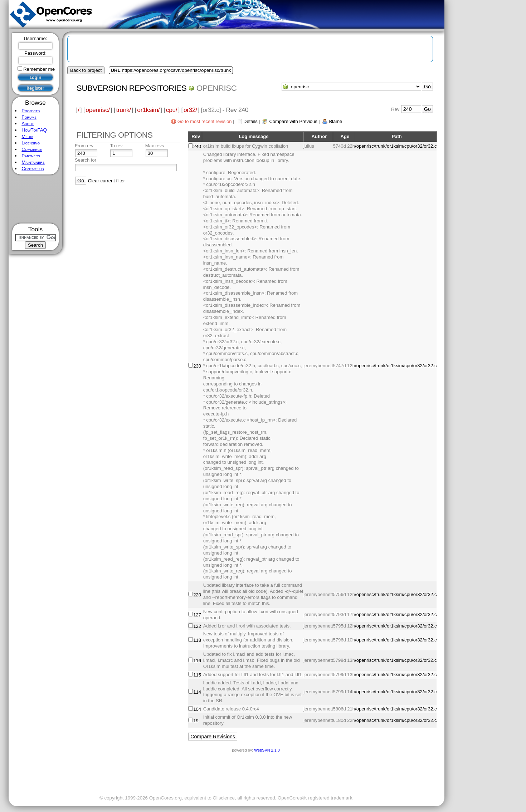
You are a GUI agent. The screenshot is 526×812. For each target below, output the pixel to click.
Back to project (86, 70)
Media (27, 136)
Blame (335, 121)
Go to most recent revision (205, 121)
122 (197, 626)
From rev (84, 146)
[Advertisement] (36, 199)
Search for (86, 160)
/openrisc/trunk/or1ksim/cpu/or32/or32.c (396, 146)
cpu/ (172, 110)
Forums (29, 117)
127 (197, 615)
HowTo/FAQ (34, 130)
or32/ (190, 110)
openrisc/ (98, 110)
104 (197, 709)
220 (197, 595)
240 (197, 146)
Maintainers (33, 162)
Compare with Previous (293, 121)
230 (197, 366)
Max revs (155, 146)
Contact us (33, 169)
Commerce (32, 149)
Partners (31, 156)
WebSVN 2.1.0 (267, 750)
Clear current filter (106, 181)
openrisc (216, 88)
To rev (116, 146)
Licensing (31, 143)
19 (196, 721)
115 (197, 675)
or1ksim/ (148, 110)
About (28, 124)
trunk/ (123, 110)
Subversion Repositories (131, 88)
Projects (31, 111)
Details (250, 121)
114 (197, 692)
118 (197, 640)
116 (197, 661)
